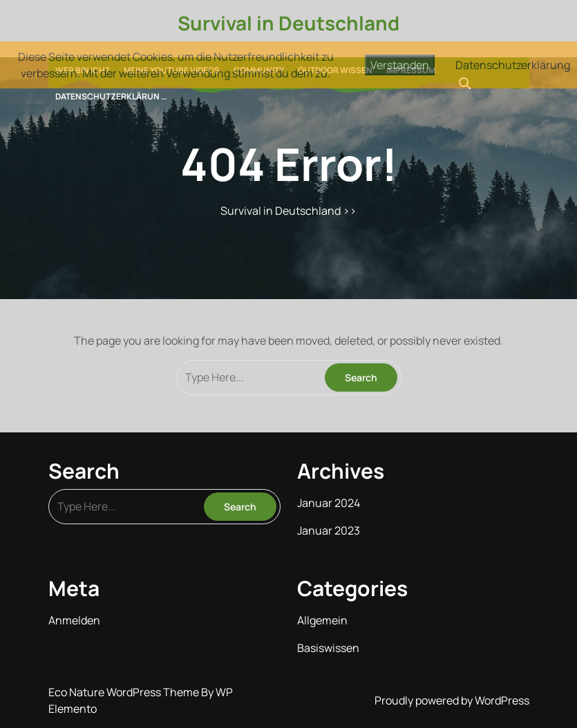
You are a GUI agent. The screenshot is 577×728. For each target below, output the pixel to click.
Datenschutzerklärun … (111, 96)
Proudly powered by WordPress (452, 700)
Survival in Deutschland (288, 23)
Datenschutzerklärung (513, 65)
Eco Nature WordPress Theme (125, 692)
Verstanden (400, 65)
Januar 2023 (329, 530)
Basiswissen (328, 648)
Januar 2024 (329, 503)
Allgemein (322, 620)
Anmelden (74, 620)
